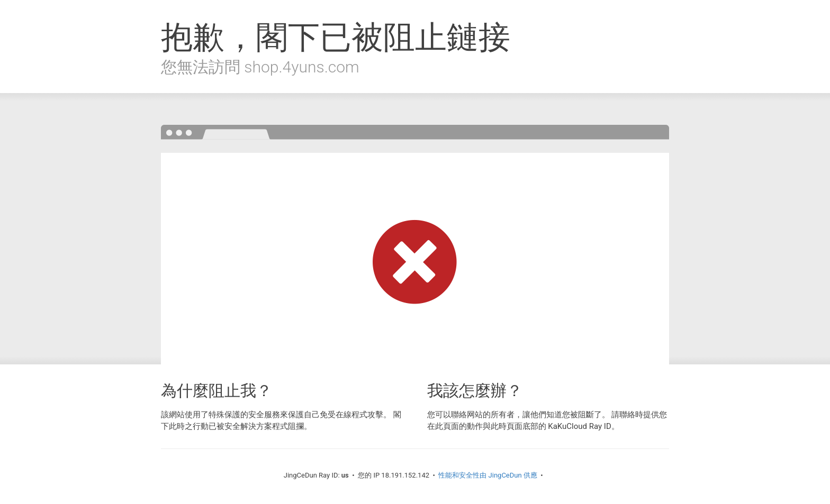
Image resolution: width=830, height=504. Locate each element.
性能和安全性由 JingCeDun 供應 (488, 475)
